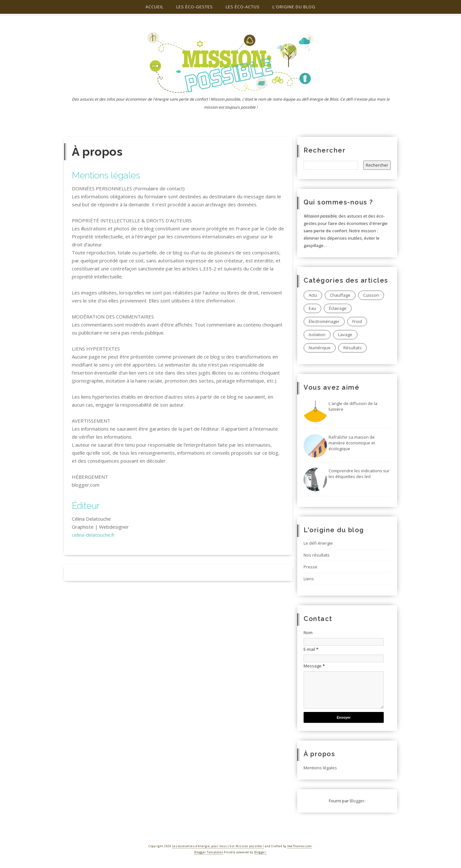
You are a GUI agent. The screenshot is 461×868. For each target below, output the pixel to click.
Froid (357, 321)
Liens (309, 579)
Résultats (352, 348)
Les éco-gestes (195, 7)
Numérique (320, 348)
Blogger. (260, 852)
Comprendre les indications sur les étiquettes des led (359, 474)
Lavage (345, 335)
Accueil (155, 7)
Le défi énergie (318, 543)
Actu (313, 295)
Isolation (317, 335)
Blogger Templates (209, 852)
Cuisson (371, 295)
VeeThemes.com (300, 846)
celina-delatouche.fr (93, 535)
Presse (310, 567)
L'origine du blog (294, 7)
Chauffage (340, 295)
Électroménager (324, 321)
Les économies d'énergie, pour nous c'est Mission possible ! (218, 846)
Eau (312, 308)
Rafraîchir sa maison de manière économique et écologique (352, 443)
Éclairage (338, 308)
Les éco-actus (243, 7)
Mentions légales (320, 768)
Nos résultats (317, 555)
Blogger (357, 801)
